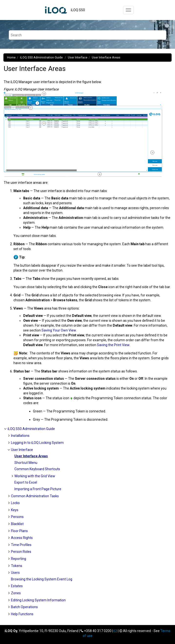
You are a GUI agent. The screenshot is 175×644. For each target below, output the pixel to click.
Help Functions (22, 614)
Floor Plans (19, 531)
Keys (15, 510)
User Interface (78, 57)
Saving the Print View (113, 345)
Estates (17, 586)
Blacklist (17, 524)
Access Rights (22, 538)
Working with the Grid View (35, 476)
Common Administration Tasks (35, 496)
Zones (16, 593)
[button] (6, 429)
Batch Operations (24, 607)
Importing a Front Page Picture (38, 489)
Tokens (17, 566)
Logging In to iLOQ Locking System (37, 443)
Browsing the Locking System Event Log (42, 579)
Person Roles (21, 552)
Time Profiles (21, 545)
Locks (15, 503)
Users (15, 573)
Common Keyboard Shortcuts (37, 469)
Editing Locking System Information (38, 600)
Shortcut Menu (26, 463)
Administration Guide (42, 57)
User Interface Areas (106, 57)
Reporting (19, 559)
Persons (17, 517)
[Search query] (87, 35)
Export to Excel (26, 482)
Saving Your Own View (59, 330)
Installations (20, 436)
